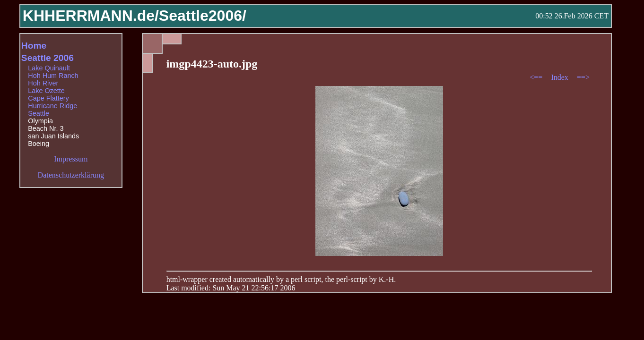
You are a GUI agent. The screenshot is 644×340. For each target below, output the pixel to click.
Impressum (71, 159)
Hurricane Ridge (52, 106)
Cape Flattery (48, 98)
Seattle (39, 113)
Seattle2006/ (203, 16)
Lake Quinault (49, 68)
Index (560, 77)
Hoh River (43, 83)
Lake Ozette (46, 91)
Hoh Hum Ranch (53, 76)
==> (583, 77)
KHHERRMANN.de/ (91, 16)
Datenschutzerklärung (71, 175)
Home (34, 46)
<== (537, 77)
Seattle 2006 (48, 58)
